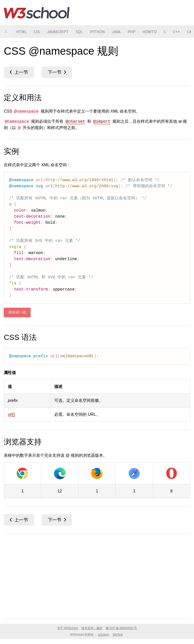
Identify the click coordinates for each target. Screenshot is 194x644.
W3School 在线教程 (37, 13)
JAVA (116, 32)
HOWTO (150, 32)
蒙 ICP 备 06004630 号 (121, 628)
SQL (79, 32)
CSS (37, 32)
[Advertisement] (97, 575)
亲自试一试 (17, 312)
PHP (131, 32)
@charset (75, 122)
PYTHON (97, 32)
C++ (176, 32)
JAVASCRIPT (58, 32)
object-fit (57, 72)
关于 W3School (67, 628)
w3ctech (104, 635)
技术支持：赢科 (92, 628)
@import (102, 122)
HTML (21, 32)
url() (11, 414)
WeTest (118, 635)
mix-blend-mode (19, 72)
